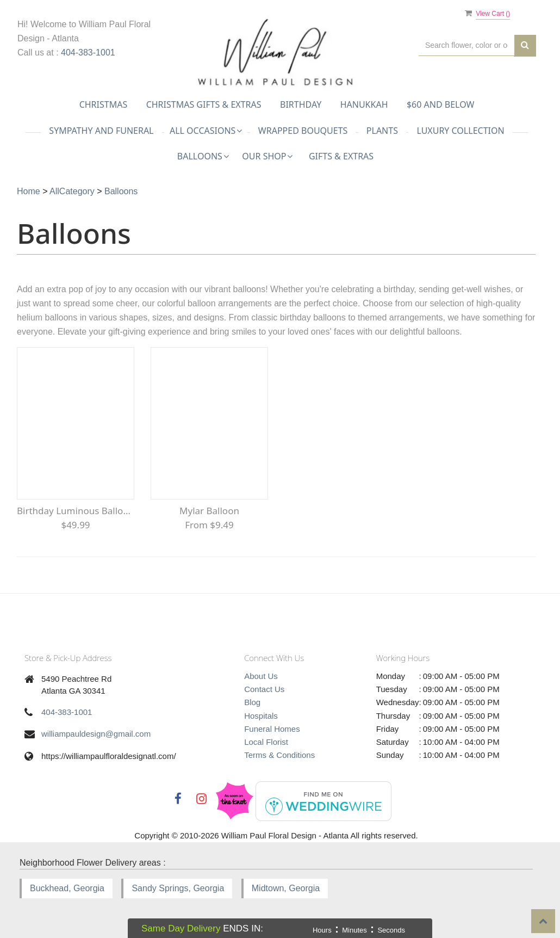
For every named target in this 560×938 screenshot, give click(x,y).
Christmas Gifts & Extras (204, 104)
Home (29, 191)
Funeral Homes (272, 729)
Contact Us (264, 689)
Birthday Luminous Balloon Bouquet (76, 511)
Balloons (121, 191)
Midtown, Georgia (286, 888)
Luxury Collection (460, 131)
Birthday (301, 104)
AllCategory (72, 191)
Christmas (104, 104)
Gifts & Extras (341, 156)
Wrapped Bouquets (303, 131)
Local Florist (266, 742)
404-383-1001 (88, 53)
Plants (382, 131)
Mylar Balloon (209, 511)
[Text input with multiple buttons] (466, 45)
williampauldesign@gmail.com (96, 734)
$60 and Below (440, 104)
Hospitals (261, 716)
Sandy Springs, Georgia (178, 888)
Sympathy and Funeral (101, 131)
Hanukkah (364, 104)
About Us (261, 676)
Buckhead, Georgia (67, 888)
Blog (252, 702)
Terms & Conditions (279, 755)
